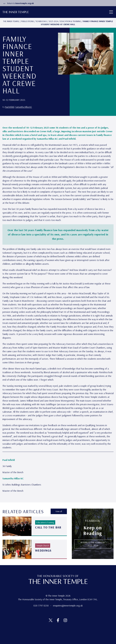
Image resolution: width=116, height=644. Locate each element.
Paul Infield (10, 107)
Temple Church (43, 546)
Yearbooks (41, 21)
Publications (28, 21)
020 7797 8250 (41, 605)
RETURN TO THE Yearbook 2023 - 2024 (93, 544)
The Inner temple (11, 21)
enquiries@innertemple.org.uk (68, 605)
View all (59, 511)
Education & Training (71, 21)
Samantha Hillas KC (24, 107)
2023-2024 (53, 21)
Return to (18, 3)
